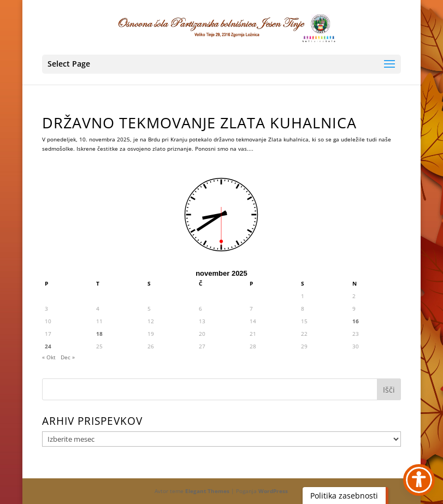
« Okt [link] (49, 357)
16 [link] (356, 321)
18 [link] (99, 334)
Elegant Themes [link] (207, 491)
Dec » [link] (68, 357)
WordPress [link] (273, 491)
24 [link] (48, 346)
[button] (222, 64)
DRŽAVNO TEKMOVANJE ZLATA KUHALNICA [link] (199, 123)
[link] (222, 27)
